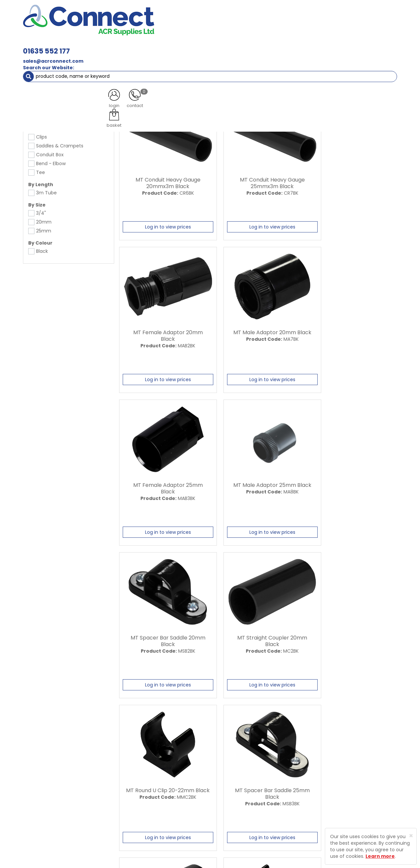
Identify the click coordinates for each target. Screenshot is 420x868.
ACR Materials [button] (46, 46)
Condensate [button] (213, 46)
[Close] (411, 836)
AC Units (340, 46)
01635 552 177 (139, 16)
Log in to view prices (163, 225)
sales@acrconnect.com (145, 26)
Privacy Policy (223, 789)
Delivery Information (231, 777)
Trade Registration (228, 766)
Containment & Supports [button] (105, 46)
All (345, 709)
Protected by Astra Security (308, 773)
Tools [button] (312, 46)
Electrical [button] (281, 46)
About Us (148, 766)
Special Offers (375, 46)
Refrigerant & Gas (166, 46)
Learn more (380, 856)
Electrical (47, 59)
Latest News (152, 777)
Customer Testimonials (165, 789)
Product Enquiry (156, 812)
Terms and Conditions (233, 800)
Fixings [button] (249, 46)
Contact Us (151, 800)
